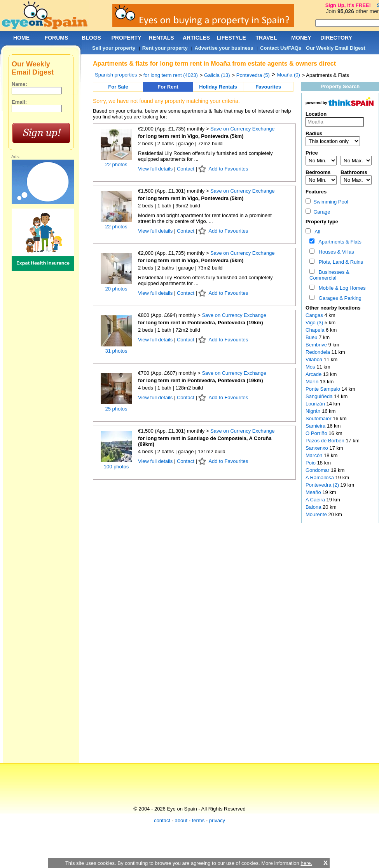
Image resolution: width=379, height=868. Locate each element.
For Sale (118, 87)
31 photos (116, 351)
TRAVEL (266, 38)
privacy (217, 820)
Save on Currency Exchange (242, 129)
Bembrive (317, 345)
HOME (21, 38)
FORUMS (57, 38)
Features (316, 192)
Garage (318, 212)
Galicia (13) (217, 75)
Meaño (314, 492)
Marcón (315, 455)
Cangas (315, 315)
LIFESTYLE (231, 38)
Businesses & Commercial (329, 275)
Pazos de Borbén (326, 441)
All (316, 232)
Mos (311, 367)
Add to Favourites (228, 169)
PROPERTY (126, 38)
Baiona (314, 507)
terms (198, 820)
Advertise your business (224, 48)
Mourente (317, 514)
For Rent (168, 87)
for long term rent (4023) (171, 75)
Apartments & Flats (339, 242)
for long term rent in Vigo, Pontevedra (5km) (191, 136)
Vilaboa (315, 359)
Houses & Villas (335, 252)
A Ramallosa (320, 477)
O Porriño (317, 433)
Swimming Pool (327, 202)
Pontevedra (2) (322, 485)
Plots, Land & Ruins (340, 262)
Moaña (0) (289, 75)
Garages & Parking (339, 298)
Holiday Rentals (218, 87)
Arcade (314, 374)
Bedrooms (318, 172)
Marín (313, 382)
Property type (322, 222)
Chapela (316, 330)
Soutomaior (319, 418)
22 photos (116, 164)
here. (306, 863)
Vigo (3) (314, 323)
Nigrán (314, 411)
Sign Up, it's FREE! (348, 5)
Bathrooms (354, 172)
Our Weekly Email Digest (336, 48)
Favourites (268, 87)
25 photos (116, 409)
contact (162, 820)
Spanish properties (116, 75)
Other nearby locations (333, 308)
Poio (311, 463)
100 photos (116, 467)
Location (316, 114)
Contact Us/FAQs (281, 48)
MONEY (301, 38)
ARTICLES (196, 38)
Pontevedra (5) (253, 75)
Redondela (319, 352)
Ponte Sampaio (324, 389)
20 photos (116, 289)
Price (312, 153)
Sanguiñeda (320, 396)
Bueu (312, 337)
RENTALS (161, 38)
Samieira (316, 426)
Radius (314, 133)
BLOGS (91, 38)
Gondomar (318, 470)
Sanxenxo (317, 448)
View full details (156, 169)
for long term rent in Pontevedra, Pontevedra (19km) (200, 323)
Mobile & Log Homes (341, 288)
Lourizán (316, 404)
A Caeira (316, 500)
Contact (186, 169)
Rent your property (165, 48)
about (181, 820)
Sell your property (114, 48)
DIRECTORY (336, 38)
